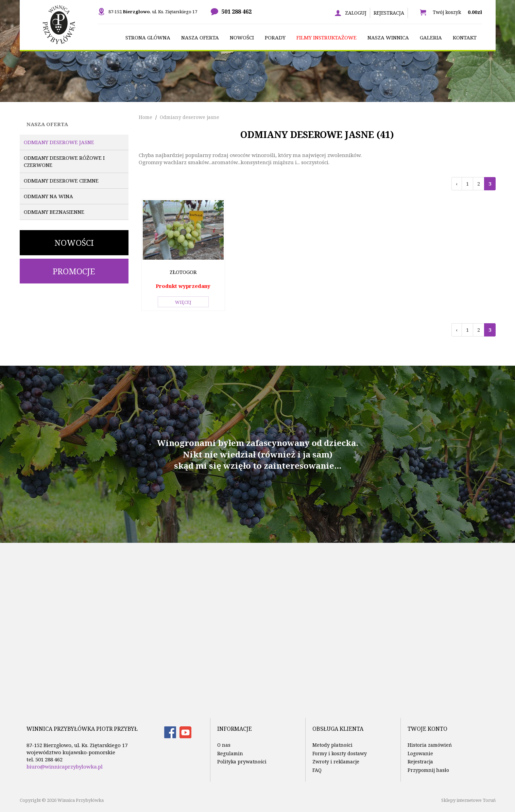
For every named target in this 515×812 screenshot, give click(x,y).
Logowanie (420, 753)
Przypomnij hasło (428, 770)
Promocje (74, 271)
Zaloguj (356, 13)
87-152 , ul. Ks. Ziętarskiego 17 (153, 12)
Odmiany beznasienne (54, 212)
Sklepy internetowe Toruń (468, 800)
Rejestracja (389, 13)
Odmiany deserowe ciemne (61, 180)
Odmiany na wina (48, 196)
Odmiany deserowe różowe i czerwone (64, 161)
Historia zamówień (430, 745)
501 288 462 (236, 12)
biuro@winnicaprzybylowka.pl (65, 766)
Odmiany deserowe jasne (59, 142)
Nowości (74, 243)
